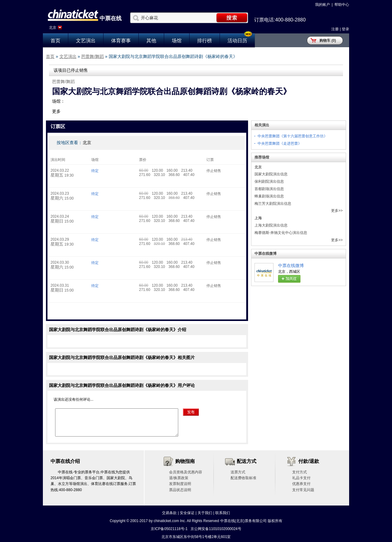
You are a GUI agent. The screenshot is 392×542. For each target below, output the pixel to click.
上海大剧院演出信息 (271, 225)
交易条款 (169, 513)
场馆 (177, 41)
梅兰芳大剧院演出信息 (273, 204)
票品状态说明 (180, 490)
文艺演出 (86, 41)
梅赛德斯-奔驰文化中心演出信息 (281, 233)
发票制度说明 (180, 484)
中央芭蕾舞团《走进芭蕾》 (280, 143)
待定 (95, 171)
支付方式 (300, 472)
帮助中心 (342, 5)
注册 (335, 29)
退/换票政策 (179, 478)
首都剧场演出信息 (269, 189)
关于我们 (205, 513)
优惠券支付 (301, 484)
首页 (55, 41)
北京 (53, 28)
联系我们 (223, 513)
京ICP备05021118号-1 (169, 529)
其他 (151, 41)
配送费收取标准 (243, 478)
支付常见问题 (303, 490)
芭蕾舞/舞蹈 (92, 56)
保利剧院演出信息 (269, 181)
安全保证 (187, 513)
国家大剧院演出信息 (271, 174)
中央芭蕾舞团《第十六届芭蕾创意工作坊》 (292, 136)
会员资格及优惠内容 (186, 472)
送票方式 (238, 472)
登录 (345, 29)
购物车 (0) (328, 40)
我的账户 (322, 5)
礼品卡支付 (301, 478)
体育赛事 (121, 41)
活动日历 (237, 41)
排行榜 (205, 41)
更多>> (337, 211)
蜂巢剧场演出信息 (269, 196)
